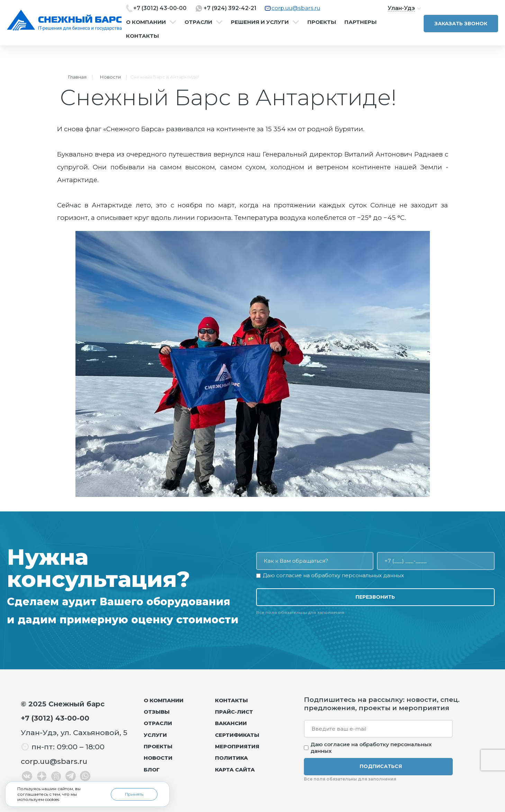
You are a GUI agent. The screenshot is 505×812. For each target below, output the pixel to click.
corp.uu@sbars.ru (296, 8)
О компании (146, 22)
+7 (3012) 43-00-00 (160, 8)
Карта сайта (235, 770)
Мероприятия (237, 746)
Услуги (155, 735)
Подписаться (381, 766)
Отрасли (198, 22)
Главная (77, 77)
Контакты (142, 36)
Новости (110, 77)
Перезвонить (375, 597)
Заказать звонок (461, 24)
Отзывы (157, 712)
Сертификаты (237, 735)
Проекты (322, 22)
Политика (231, 758)
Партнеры (360, 22)
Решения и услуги (260, 22)
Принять (134, 794)
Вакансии (231, 723)
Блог (152, 770)
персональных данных (373, 575)
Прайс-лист (234, 712)
